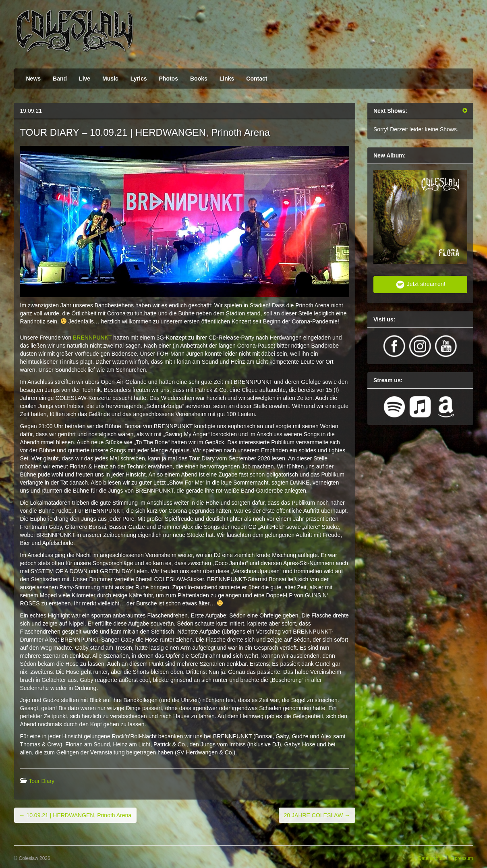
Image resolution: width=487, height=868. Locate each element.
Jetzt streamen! (420, 285)
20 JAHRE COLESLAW (317, 815)
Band (60, 79)
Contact (257, 79)
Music (110, 79)
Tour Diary (41, 781)
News (34, 79)
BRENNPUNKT (92, 338)
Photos (169, 79)
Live (85, 79)
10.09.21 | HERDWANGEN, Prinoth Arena (76, 815)
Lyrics (139, 79)
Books (199, 79)
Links (227, 79)
